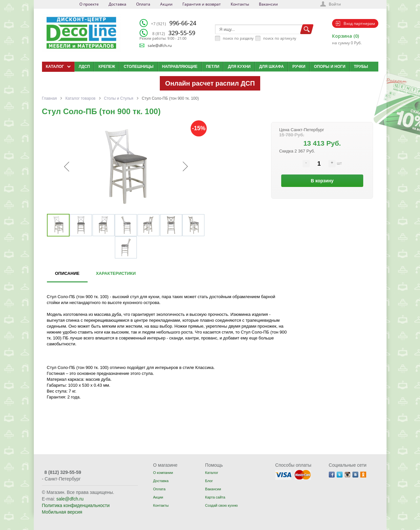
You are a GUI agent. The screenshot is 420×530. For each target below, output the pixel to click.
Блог (209, 481)
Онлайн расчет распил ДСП (210, 83)
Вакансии (268, 4)
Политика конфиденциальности (76, 505)
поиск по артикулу (280, 38)
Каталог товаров (80, 98)
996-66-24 (174, 23)
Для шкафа (272, 67)
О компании (163, 473)
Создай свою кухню (221, 505)
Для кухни (239, 67)
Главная (50, 98)
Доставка (117, 4)
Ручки (299, 67)
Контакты (240, 4)
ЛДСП (84, 67)
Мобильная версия (62, 512)
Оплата (143, 4)
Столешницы (139, 67)
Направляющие (180, 67)
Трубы (361, 67)
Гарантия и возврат (202, 4)
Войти (335, 4)
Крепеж (107, 67)
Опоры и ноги (330, 67)
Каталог (212, 473)
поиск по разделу (238, 38)
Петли (213, 67)
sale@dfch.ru (160, 45)
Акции (166, 4)
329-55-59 (174, 33)
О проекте (89, 4)
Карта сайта (215, 497)
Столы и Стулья (119, 98)
